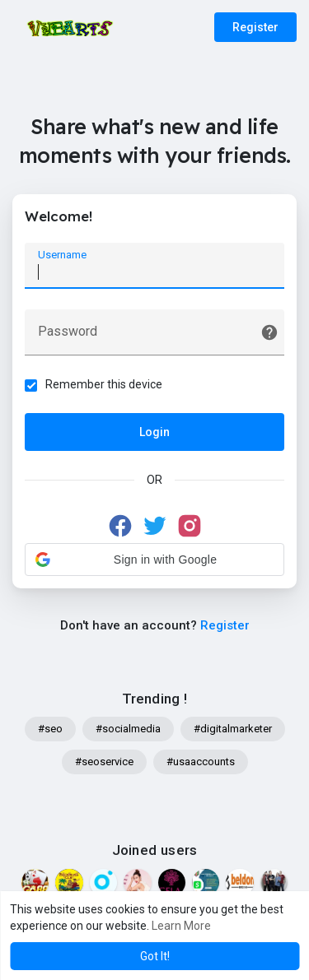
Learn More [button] (181, 926)
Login (154, 432)
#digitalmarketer (233, 729)
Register (255, 27)
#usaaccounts (201, 762)
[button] (154, 560)
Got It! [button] (155, 956)
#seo (50, 729)
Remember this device (104, 384)
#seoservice (104, 762)
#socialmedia (128, 729)
